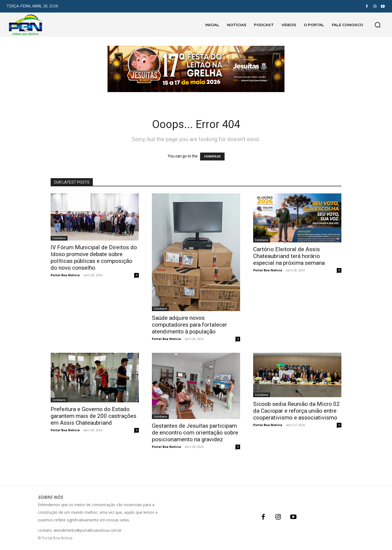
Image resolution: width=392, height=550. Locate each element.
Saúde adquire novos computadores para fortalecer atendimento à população (189, 325)
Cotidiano (59, 238)
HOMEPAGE (212, 157)
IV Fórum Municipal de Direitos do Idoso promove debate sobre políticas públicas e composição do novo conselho (94, 258)
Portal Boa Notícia (65, 275)
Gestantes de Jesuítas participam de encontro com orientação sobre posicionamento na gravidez (195, 433)
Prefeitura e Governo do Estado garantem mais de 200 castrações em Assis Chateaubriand (94, 416)
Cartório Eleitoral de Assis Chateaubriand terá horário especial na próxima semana (289, 256)
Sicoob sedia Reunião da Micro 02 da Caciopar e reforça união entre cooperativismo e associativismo (296, 411)
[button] (378, 25)
